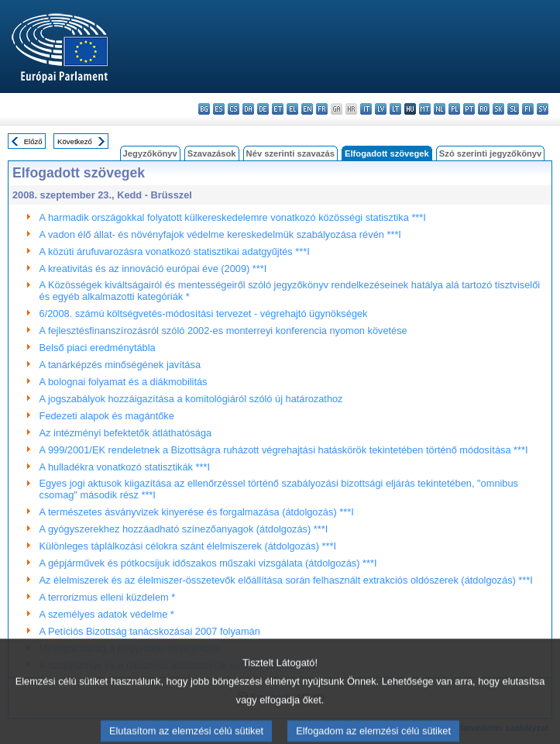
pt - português (469, 109)
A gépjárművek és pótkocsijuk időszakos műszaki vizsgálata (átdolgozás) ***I (208, 563)
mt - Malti (425, 109)
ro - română (484, 109)
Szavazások (212, 153)
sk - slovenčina (498, 109)
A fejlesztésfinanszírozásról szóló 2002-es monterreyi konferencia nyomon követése (223, 331)
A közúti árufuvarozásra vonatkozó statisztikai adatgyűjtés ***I (175, 251)
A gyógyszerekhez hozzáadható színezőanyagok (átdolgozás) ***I (184, 529)
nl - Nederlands (440, 109)
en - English (307, 109)
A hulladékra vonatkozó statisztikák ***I (125, 467)
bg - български (204, 109)
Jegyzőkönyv (150, 153)
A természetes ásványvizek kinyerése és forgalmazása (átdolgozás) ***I (197, 512)
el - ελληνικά (292, 109)
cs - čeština (234, 109)
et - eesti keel (278, 109)
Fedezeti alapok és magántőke (107, 416)
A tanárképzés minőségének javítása (120, 365)
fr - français (322, 109)
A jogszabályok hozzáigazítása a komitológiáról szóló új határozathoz (191, 399)
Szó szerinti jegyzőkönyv (490, 153)
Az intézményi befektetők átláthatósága (126, 433)
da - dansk (248, 109)
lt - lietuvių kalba (395, 109)
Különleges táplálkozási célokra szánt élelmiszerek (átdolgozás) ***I (188, 546)
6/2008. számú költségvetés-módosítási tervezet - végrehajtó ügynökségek (204, 313)
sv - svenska (543, 109)
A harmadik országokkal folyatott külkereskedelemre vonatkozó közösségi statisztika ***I (233, 217)
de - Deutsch (263, 109)
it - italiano (366, 109)
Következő (75, 141)
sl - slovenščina (513, 109)
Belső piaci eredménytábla (98, 348)
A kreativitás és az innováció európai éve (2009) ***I (153, 269)
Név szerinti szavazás (290, 153)
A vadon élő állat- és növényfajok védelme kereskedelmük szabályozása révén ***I (220, 234)
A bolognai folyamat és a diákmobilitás (124, 382)
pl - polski (454, 109)
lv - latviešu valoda (381, 109)
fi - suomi (528, 109)
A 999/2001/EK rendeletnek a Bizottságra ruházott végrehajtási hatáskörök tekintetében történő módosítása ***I (284, 450)
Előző (33, 141)
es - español (219, 109)
